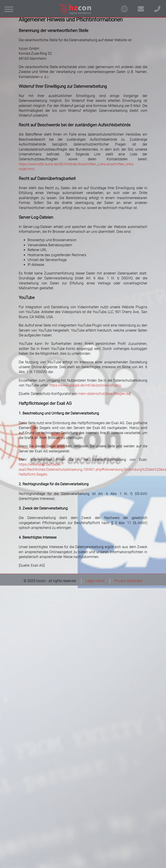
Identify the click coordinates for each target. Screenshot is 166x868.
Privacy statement (128, 581)
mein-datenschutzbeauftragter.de (104, 394)
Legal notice (95, 581)
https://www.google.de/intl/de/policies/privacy (85, 385)
